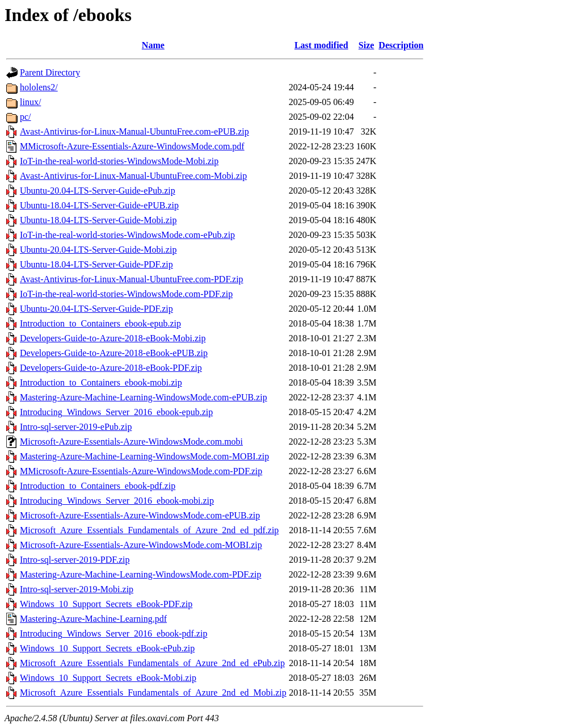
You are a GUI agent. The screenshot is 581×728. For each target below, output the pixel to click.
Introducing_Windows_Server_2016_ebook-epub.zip (116, 412)
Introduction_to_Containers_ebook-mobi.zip (101, 382)
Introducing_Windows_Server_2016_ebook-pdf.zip (113, 633)
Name (153, 45)
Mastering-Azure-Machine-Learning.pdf (93, 619)
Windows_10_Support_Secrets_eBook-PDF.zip (106, 604)
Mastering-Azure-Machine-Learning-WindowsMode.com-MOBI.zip (144, 456)
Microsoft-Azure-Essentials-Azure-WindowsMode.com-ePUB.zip (140, 515)
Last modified (321, 45)
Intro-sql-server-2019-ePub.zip (76, 427)
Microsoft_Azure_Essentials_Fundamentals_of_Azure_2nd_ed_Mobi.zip (153, 693)
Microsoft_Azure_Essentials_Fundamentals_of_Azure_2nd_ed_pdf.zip (149, 530)
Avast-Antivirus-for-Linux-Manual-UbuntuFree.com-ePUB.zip (134, 131)
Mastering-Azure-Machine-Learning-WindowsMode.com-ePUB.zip (144, 397)
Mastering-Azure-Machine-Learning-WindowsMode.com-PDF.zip (141, 574)
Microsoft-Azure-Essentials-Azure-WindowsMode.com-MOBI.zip (141, 545)
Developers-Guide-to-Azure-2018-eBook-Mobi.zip (113, 338)
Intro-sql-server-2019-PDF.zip (75, 560)
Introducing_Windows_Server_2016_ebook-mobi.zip (117, 501)
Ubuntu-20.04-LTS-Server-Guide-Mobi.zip (98, 250)
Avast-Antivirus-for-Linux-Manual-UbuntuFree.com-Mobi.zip (133, 176)
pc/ (26, 117)
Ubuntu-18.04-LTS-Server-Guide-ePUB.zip (99, 205)
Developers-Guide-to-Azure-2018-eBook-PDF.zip (111, 368)
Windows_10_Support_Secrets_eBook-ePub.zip (107, 648)
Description (401, 45)
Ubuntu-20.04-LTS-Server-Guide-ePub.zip (98, 191)
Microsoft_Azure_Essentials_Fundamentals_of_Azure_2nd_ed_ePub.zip (152, 663)
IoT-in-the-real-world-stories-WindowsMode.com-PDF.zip (126, 294)
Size (367, 45)
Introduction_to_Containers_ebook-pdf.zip (98, 486)
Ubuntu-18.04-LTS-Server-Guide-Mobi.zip (98, 220)
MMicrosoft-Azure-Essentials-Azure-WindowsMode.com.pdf (132, 146)
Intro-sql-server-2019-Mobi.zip (77, 589)
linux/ (30, 102)
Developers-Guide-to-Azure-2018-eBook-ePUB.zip (114, 353)
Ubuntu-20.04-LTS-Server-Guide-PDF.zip (96, 309)
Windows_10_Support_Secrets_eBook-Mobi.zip (108, 678)
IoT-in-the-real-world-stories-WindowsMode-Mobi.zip (119, 161)
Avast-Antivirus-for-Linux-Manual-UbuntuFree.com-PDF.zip (132, 279)
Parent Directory (50, 72)
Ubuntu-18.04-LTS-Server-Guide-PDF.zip (96, 264)
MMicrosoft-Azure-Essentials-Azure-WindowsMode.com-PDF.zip (141, 471)
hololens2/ (39, 87)
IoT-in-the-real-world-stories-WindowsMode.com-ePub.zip (127, 235)
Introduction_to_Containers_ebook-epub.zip (100, 323)
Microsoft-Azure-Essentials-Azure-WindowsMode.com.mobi (131, 442)
